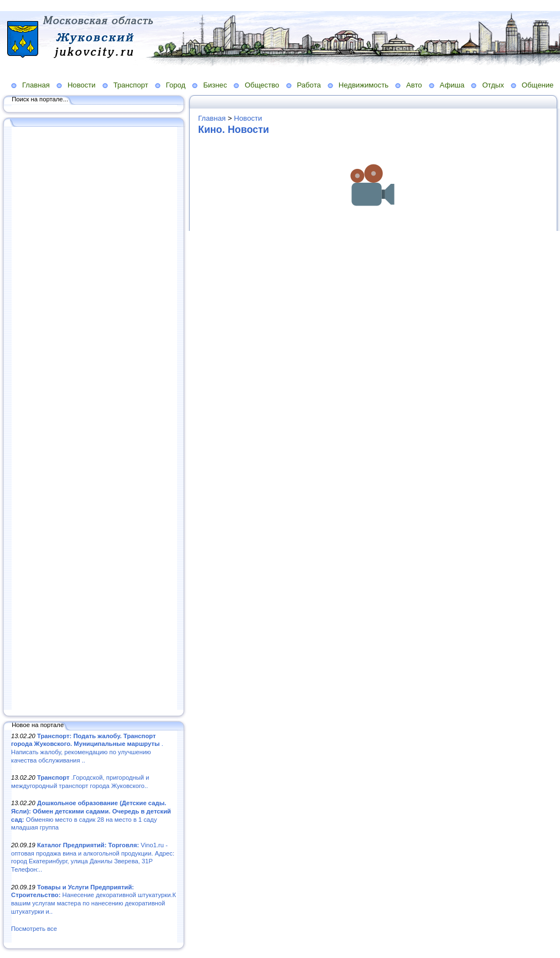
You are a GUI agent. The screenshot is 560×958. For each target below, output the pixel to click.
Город (176, 85)
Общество (262, 85)
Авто (414, 85)
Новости (82, 85)
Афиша (452, 85)
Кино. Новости (234, 130)
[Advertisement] (94, 419)
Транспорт (131, 85)
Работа (309, 85)
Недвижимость (364, 85)
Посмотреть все (34, 929)
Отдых (493, 85)
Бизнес (215, 85)
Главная (36, 85)
